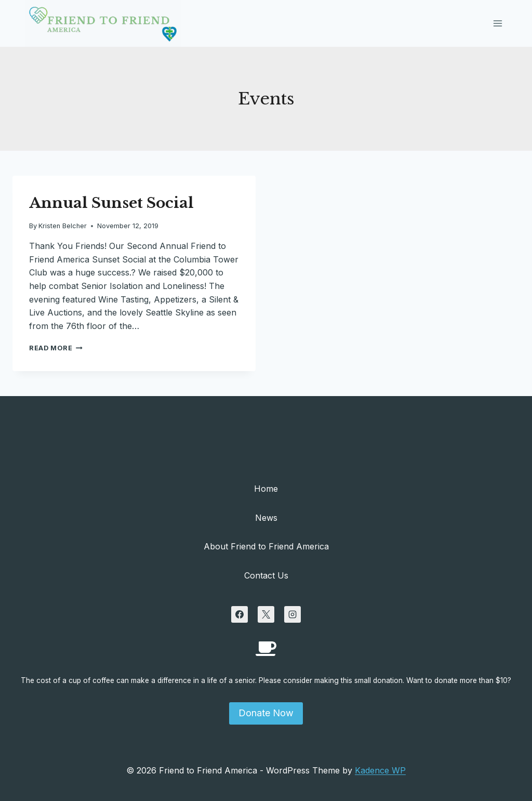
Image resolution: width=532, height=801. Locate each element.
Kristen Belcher (63, 226)
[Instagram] (292, 614)
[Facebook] (240, 614)
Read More (56, 348)
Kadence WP (380, 770)
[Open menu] (497, 23)
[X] (266, 614)
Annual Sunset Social (111, 203)
